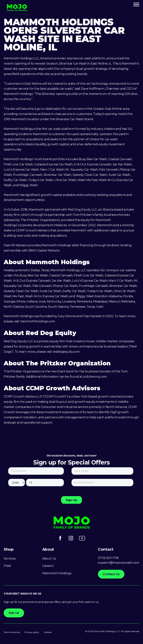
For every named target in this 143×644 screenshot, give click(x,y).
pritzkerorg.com (95, 377)
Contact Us (111, 574)
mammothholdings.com (38, 321)
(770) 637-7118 (108, 558)
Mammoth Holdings (57, 573)
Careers (48, 566)
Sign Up (14, 613)
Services (10, 559)
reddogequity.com (66, 352)
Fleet (8, 566)
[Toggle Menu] (136, 4)
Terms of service (12, 632)
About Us (49, 559)
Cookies (48, 632)
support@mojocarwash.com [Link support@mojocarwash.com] (119, 563)
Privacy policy (32, 632)
